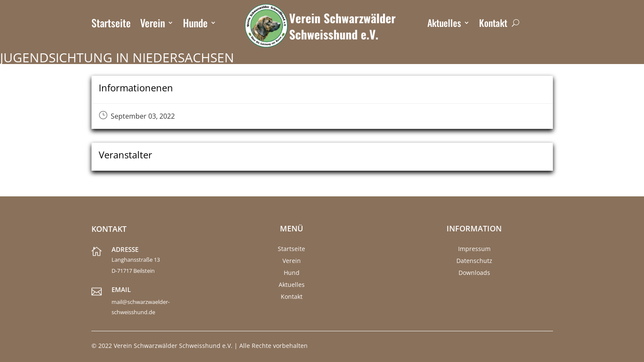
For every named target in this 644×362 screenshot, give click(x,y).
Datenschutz (474, 261)
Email (121, 289)
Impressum (474, 249)
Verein (153, 24)
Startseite (111, 24)
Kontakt (493, 24)
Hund (292, 273)
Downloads (474, 273)
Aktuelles (444, 24)
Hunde (195, 24)
